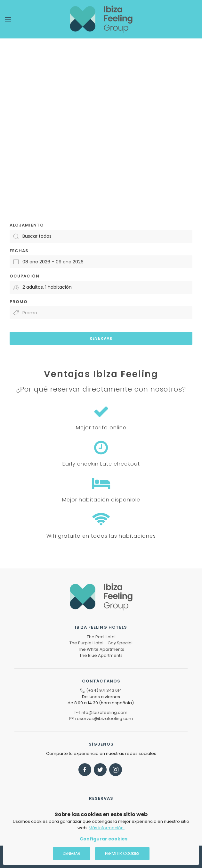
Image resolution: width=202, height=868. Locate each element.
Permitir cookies (122, 853)
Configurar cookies (104, 839)
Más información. (107, 828)
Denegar (72, 853)
